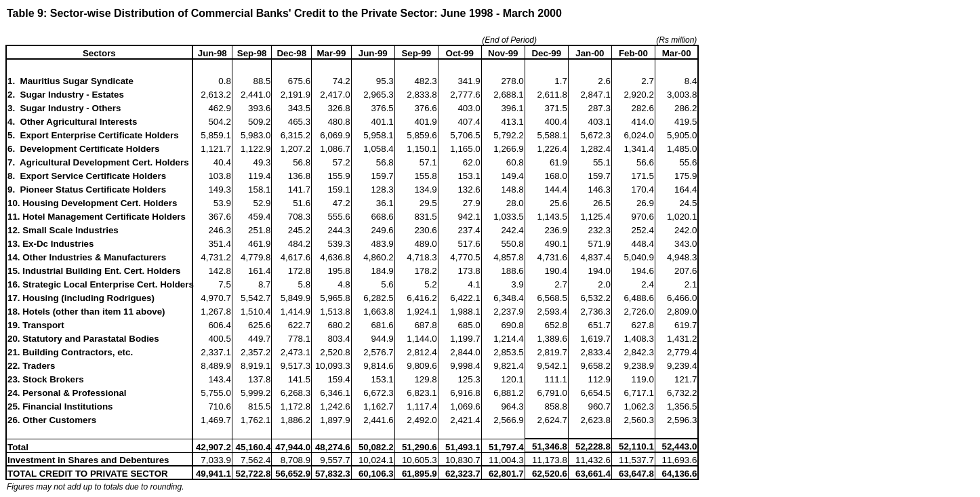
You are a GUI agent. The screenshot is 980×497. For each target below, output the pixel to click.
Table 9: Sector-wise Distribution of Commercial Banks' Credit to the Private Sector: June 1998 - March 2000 (284, 13)
